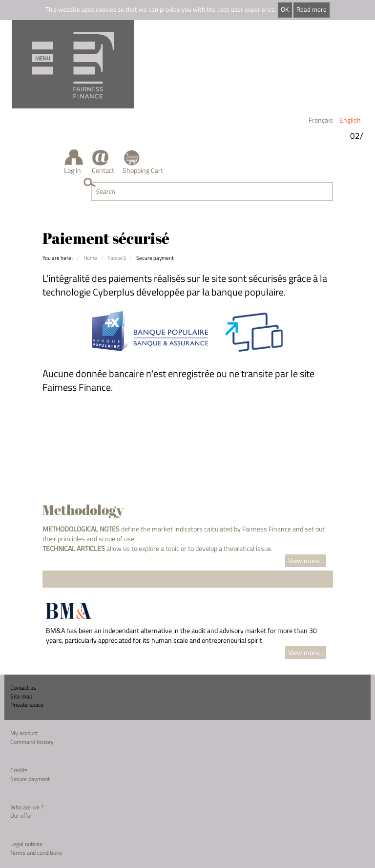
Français (321, 120)
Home (90, 258)
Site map (21, 696)
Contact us (23, 688)
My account (24, 733)
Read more (312, 10)
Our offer (21, 815)
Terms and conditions (36, 853)
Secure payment (30, 779)
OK (285, 10)
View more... (306, 561)
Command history (32, 742)
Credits (19, 770)
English (350, 120)
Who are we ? (27, 807)
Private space (27, 705)
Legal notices (26, 844)
